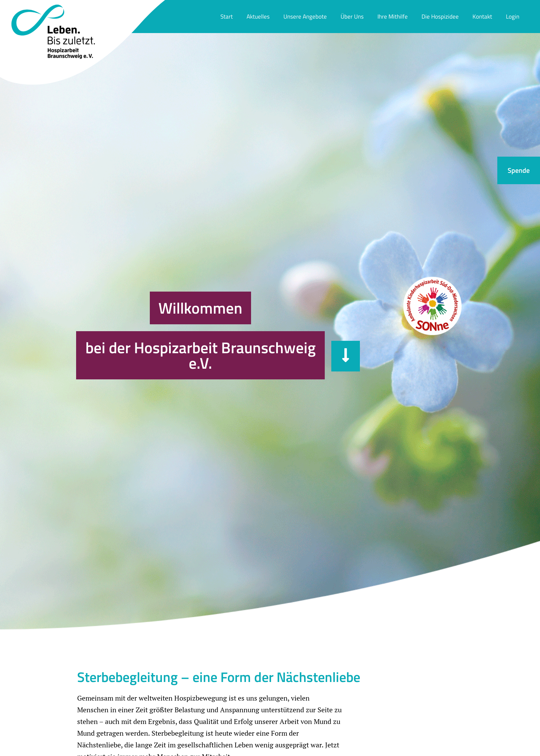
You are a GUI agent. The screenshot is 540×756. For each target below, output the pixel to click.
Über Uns (352, 17)
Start (227, 17)
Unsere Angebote (305, 17)
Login (513, 17)
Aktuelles (258, 17)
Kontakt (482, 17)
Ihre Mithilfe (393, 17)
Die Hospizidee (440, 17)
